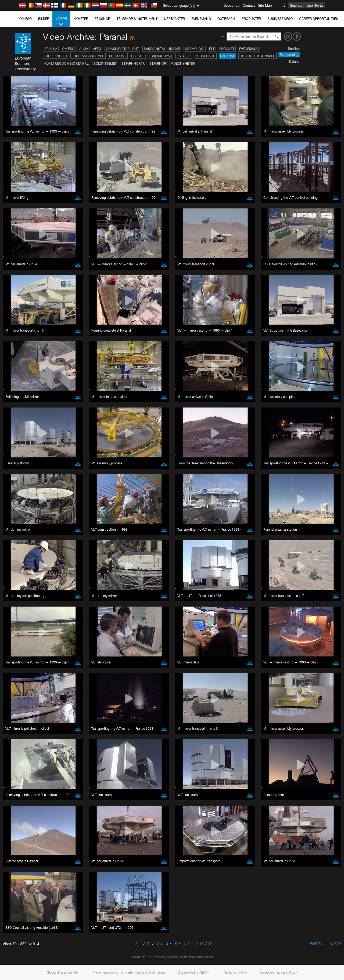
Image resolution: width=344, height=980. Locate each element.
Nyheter (81, 19)
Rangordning (289, 55)
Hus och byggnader (257, 56)
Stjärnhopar (133, 63)
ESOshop (102, 19)
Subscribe (232, 5)
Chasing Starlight (122, 49)
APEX (97, 49)
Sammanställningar (162, 49)
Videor (61, 22)
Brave (21, 732)
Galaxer (138, 56)
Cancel (43, 831)
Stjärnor (158, 63)
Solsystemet (105, 63)
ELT (212, 49)
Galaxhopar (161, 56)
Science (296, 5)
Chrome (22, 737)
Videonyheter (183, 63)
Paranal (227, 56)
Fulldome (118, 56)
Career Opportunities (319, 19)
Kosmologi (195, 49)
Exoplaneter (56, 56)
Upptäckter (174, 19)
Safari (20, 751)
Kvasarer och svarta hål (67, 63)
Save (17, 831)
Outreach (226, 19)
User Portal (315, 5)
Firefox (21, 747)
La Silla (184, 56)
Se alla (51, 49)
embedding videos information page (309, 648)
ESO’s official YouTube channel (126, 643)
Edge (20, 742)
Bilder (44, 19)
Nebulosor (205, 56)
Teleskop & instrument (137, 19)
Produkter (251, 19)
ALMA (84, 49)
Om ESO (26, 19)
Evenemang (201, 19)
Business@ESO (280, 19)
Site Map (265, 5)
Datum (294, 62)
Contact (249, 5)
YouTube (12, 643)
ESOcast (227, 49)
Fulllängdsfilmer (88, 56)
